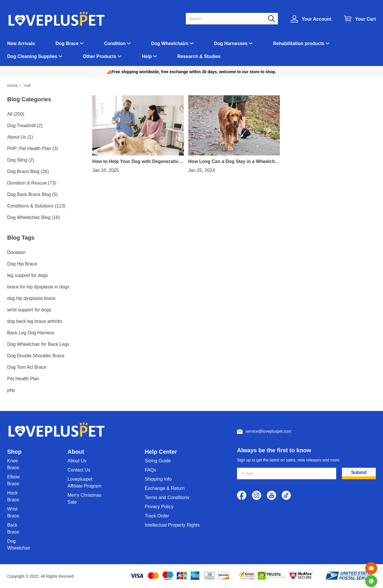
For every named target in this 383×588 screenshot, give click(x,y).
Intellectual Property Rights (172, 525)
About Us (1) (20, 137)
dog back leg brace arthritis (35, 321)
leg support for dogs (27, 275)
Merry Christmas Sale (84, 499)
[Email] (371, 568)
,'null (26, 86)
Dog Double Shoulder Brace (36, 356)
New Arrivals (21, 43)
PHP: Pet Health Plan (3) (33, 149)
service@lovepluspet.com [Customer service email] (268, 431)
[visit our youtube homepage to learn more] (272, 495)
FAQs (151, 470)
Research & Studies (199, 56)
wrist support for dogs (29, 310)
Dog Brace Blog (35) (28, 171)
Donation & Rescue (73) (32, 183)
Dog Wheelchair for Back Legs (38, 344)
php (11, 390)
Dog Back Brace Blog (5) (32, 194)
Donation (16, 252)
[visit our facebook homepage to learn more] (242, 495)
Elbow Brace (14, 480)
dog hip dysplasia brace (31, 298)
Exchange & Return (165, 488)
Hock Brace (13, 496)
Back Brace (13, 528)
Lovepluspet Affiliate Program (84, 483)
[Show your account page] (311, 19)
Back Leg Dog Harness (31, 333)
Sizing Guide (158, 461)
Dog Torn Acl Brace (27, 367)
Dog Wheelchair (19, 545)
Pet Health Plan (23, 379)
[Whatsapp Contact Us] (371, 581)
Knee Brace (13, 464)
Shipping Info (158, 479)
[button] (272, 19)
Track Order (157, 516)
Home (12, 86)
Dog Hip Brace (22, 264)
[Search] (228, 19)
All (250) (16, 114)
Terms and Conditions (167, 497)
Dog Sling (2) (21, 160)
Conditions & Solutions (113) (36, 206)
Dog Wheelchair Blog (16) (33, 217)
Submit (359, 472)
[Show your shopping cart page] (360, 19)
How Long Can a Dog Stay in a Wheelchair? (233, 162)
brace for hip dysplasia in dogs (38, 287)
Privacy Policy (159, 507)
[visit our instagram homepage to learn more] (257, 495)
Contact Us (79, 470)
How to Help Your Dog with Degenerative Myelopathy (137, 162)
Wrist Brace (13, 512)
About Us (77, 461)
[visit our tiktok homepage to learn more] (286, 495)
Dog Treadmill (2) (25, 126)
